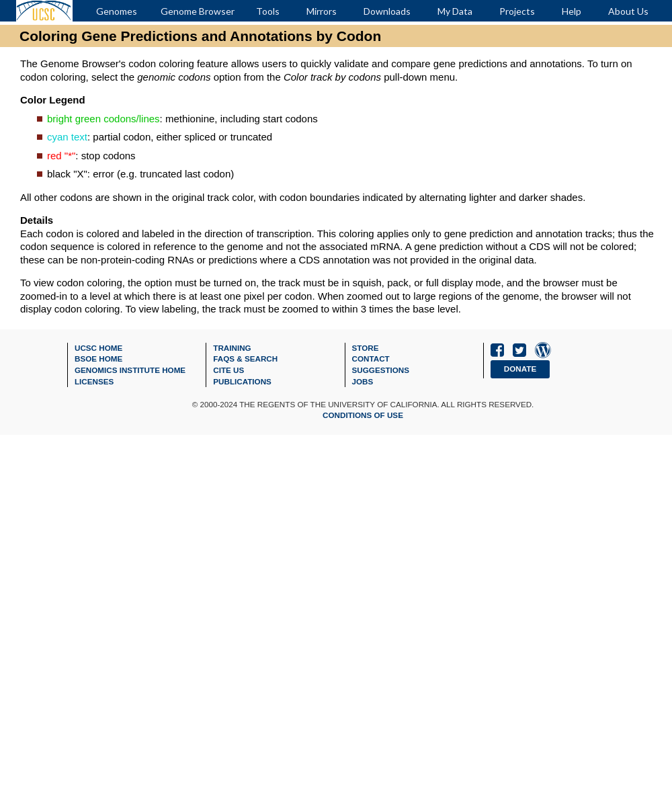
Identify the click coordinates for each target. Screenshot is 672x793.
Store (366, 348)
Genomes (117, 11)
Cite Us (228, 370)
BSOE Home (98, 359)
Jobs (363, 381)
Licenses (94, 381)
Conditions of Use (363, 415)
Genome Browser (198, 11)
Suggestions (381, 370)
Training (232, 348)
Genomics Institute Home (130, 370)
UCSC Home (98, 348)
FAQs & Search (245, 359)
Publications (242, 381)
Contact (371, 359)
